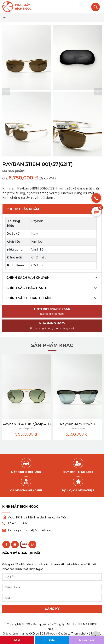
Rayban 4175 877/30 (77, 424)
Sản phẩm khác (52, 345)
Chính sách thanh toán (29, 298)
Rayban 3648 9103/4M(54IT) (27, 424)
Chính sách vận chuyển (28, 278)
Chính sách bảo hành (26, 288)
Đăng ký (52, 609)
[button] (6, 92)
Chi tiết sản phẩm (23, 209)
